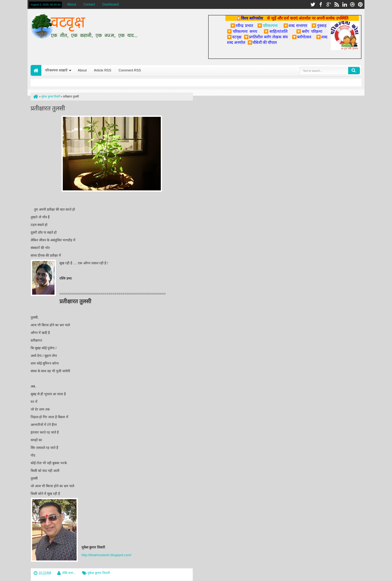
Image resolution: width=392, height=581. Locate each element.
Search (354, 71)
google (329, 4)
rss (337, 4)
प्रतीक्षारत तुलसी (48, 108)
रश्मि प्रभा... (69, 573)
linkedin (345, 4)
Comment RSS (130, 70)
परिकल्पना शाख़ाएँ (56, 70)
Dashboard (111, 4)
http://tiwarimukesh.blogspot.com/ (106, 555)
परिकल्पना (267, 25)
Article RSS (103, 70)
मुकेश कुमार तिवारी (99, 573)
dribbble (352, 4)
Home (36, 70)
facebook (321, 4)
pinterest (360, 4)
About (72, 4)
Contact (89, 4)
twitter (313, 4)
